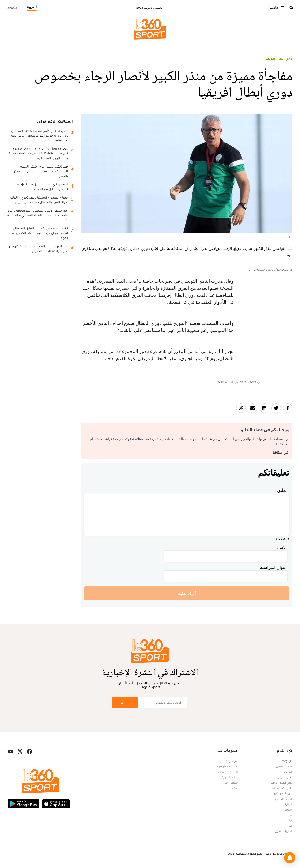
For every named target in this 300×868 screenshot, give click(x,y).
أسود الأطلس (284, 767)
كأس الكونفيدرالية (282, 788)
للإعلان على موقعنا (227, 772)
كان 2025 (287, 761)
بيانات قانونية (230, 777)
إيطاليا (289, 815)
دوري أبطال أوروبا (282, 793)
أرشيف (234, 788)
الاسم (282, 547)
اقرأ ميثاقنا (281, 453)
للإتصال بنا (231, 783)
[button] (290, 858)
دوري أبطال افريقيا (279, 59)
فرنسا (289, 820)
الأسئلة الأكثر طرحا (227, 767)
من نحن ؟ (232, 761)
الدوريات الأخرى (284, 831)
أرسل (125, 702)
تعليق (282, 490)
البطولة (288, 772)
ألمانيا (289, 826)
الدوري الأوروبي (284, 799)
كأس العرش (285, 777)
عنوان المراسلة (273, 567)
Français (11, 8)
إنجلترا (289, 804)
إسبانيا (288, 810)
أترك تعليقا (187, 593)
